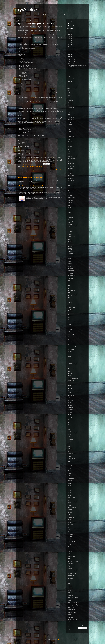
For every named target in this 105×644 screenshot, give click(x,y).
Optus (69, 414)
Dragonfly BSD (71, 211)
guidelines (70, 282)
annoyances (71, 111)
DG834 (70, 192)
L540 (69, 326)
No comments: (37, 164)
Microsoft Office (71, 350)
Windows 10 (71, 596)
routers (69, 475)
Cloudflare (70, 160)
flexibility (70, 246)
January (71, 79)
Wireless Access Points (73, 616)
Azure (69, 129)
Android (70, 109)
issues (69, 318)
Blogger (70, 140)
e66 (69, 216)
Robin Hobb (71, 472)
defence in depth (72, 184)
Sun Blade (70, 523)
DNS (69, 206)
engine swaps (71, 226)
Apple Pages (71, 118)
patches (70, 428)
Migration (70, 351)
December (72, 60)
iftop (69, 299)
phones (70, 433)
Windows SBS (71, 607)
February (72, 77)
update (69, 565)
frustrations (70, 253)
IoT (69, 314)
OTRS (69, 419)
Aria (69, 121)
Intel (69, 306)
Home (41, 170)
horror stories (71, 287)
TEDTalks (70, 536)
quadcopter (70, 453)
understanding (71, 563)
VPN (69, 585)
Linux (23, 166)
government (71, 277)
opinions (70, 413)
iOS (69, 313)
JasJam (70, 321)
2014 (70, 50)
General (70, 262)
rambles (70, 457)
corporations (71, 172)
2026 (70, 31)
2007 (70, 85)
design (69, 187)
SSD (69, 514)
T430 (69, 529)
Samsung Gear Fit (72, 482)
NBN (69, 372)
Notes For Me (71, 396)
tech (69, 533)
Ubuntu (40, 166)
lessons (70, 333)
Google (70, 267)
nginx (69, 387)
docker (69, 207)
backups (70, 133)
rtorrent (70, 477)
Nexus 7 (70, 385)
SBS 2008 (70, 485)
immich (70, 301)
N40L (69, 365)
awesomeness (71, 128)
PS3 (69, 452)
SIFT (69, 501)
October (71, 64)
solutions (70, 509)
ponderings (70, 440)
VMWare (70, 582)
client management (72, 155)
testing (69, 538)
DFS (69, 190)
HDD (69, 285)
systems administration (73, 526)
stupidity (70, 519)
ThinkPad (70, 545)
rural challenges (71, 479)
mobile (69, 357)
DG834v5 (70, 194)
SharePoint (70, 499)
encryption (70, 224)
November (72, 62)
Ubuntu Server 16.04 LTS (74, 562)
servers (70, 496)
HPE (69, 292)
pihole (69, 435)
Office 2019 (70, 401)
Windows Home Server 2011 (74, 602)
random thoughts (72, 458)
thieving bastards (72, 541)
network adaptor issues (73, 379)
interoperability (71, 309)
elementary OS (71, 221)
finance (70, 241)
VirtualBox (70, 577)
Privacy (70, 446)
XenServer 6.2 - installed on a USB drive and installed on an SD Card (35, 191)
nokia (69, 390)
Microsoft (70, 348)
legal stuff (70, 329)
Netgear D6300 (71, 377)
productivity (70, 448)
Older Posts (60, 170)
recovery (70, 465)
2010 (70, 58)
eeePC (69, 219)
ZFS (69, 624)
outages (70, 421)
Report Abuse (70, 631)
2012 (70, 54)
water (69, 589)
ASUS (69, 123)
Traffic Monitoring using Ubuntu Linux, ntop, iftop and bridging (33, 186)
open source (71, 404)
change (70, 150)
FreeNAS (70, 252)
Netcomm (70, 374)
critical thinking (71, 175)
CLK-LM (70, 157)
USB (69, 572)
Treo (69, 553)
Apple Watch (71, 119)
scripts (69, 489)
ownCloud (70, 426)
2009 (70, 81)
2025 (70, 33)
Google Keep (71, 274)
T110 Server (71, 528)
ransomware (71, 460)
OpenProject (71, 407)
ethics (69, 230)
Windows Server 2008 (73, 611)
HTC (69, 294)
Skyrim (69, 502)
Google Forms (71, 272)
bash (69, 135)
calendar (70, 148)
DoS (69, 209)
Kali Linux (70, 324)
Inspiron (70, 304)
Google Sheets (71, 275)
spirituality (70, 513)
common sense (71, 163)
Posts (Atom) (27, 173)
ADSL (69, 99)
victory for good (71, 575)
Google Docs (71, 270)
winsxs (69, 614)
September (72, 69)
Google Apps (71, 268)
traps (69, 550)
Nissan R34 (70, 389)
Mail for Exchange (72, 346)
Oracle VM (70, 416)
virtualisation (71, 579)
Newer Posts (22, 170)
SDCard (70, 491)
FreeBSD (70, 250)
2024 (70, 35)
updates (70, 567)
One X (69, 402)
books (69, 143)
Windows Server (72, 609)
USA (69, 570)
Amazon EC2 (71, 107)
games (69, 258)
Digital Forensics (72, 197)
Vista (69, 580)
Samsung (70, 480)
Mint (69, 353)
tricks (37, 166)
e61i (69, 214)
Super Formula (71, 524)
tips (34, 166)
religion (70, 467)
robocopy (70, 474)
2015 (70, 48)
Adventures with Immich (31, 196)
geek (69, 260)
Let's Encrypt (71, 335)
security (70, 492)
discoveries (70, 201)
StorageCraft (71, 518)
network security (72, 382)
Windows (70, 594)
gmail (69, 265)
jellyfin (69, 323)
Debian (70, 182)
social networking (72, 507)
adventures (70, 101)
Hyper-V (70, 297)
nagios (69, 367)
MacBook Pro (71, 343)
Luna (69, 338)
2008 (70, 83)
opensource (71, 409)
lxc (69, 340)
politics (69, 438)
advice (69, 102)
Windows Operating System (74, 604)
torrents (70, 548)
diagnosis (70, 196)
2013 (70, 52)
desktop (70, 189)
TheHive (70, 540)
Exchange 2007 (71, 235)
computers (70, 168)
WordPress (70, 618)
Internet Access (71, 307)
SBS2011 (70, 487)
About (69, 630)
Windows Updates (72, 613)
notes (69, 394)
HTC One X (70, 296)
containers (70, 170)
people (69, 431)
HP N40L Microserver (73, 291)
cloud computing (72, 158)
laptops (70, 328)
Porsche (70, 441)
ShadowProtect (71, 497)
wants (69, 587)
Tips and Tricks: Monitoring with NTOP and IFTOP (36, 24)
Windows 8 (70, 601)
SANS (69, 484)
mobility (70, 358)
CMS (69, 162)
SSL (69, 516)
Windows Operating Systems (74, 606)
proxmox (70, 450)
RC (69, 463)
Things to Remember (73, 543)
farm (69, 240)
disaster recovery (72, 199)
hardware (70, 284)
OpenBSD (70, 406)
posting (70, 445)
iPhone (69, 316)
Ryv (70, 23)
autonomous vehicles (73, 126)
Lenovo (70, 331)
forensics (70, 248)
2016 (70, 46)
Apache (70, 113)
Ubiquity (70, 558)
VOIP (69, 584)
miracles (70, 355)
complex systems (72, 167)
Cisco (69, 151)
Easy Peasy (71, 218)
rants (69, 462)
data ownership (71, 180)
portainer (70, 443)
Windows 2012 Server (73, 597)
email (69, 223)
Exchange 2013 (71, 236)
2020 (70, 39)
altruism (70, 106)
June (71, 71)
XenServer (70, 623)
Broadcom (70, 146)
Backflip (70, 131)
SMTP (69, 504)
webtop (70, 591)
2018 (70, 43)
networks (70, 384)
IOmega (70, 311)
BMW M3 (70, 141)
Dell (69, 185)
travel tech (70, 552)
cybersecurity (71, 179)
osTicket (70, 418)
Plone (69, 436)
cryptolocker (71, 177)
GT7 (69, 280)
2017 (70, 45)
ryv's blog (28, 10)
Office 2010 (70, 399)
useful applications (72, 574)
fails (69, 238)
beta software (71, 136)
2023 (70, 37)
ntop (69, 397)
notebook (70, 392)
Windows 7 (70, 599)
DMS (69, 204)
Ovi (69, 424)
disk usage (70, 202)
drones (69, 213)
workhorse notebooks (73, 619)
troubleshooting (71, 557)
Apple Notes (71, 116)
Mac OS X (70, 341)
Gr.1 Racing (71, 279)
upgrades (70, 568)
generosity (70, 263)
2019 (70, 41)
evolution (70, 231)
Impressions (71, 302)
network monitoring (29, 166)
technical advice (71, 535)
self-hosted (70, 494)
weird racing (71, 592)
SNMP (69, 506)
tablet (69, 531)
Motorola (70, 360)
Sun (69, 521)
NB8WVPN (70, 370)
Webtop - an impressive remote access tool (30, 178)
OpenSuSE (70, 411)
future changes (71, 255)
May (70, 73)
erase (69, 228)
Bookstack (70, 145)
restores (70, 468)
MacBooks (70, 345)
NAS (69, 368)
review (69, 470)
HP (69, 289)
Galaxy (69, 257)
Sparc (69, 511)
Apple (69, 114)
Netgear (70, 375)
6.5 (69, 97)
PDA (69, 430)
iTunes (69, 319)
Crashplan (70, 174)
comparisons (71, 165)
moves (69, 362)
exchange (70, 233)
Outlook (70, 423)
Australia (70, 124)
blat (69, 138)
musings (70, 363)
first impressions (72, 243)
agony (69, 104)
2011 (70, 56)
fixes (69, 245)
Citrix (69, 153)
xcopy (69, 621)
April (71, 75)
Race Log (70, 455)
